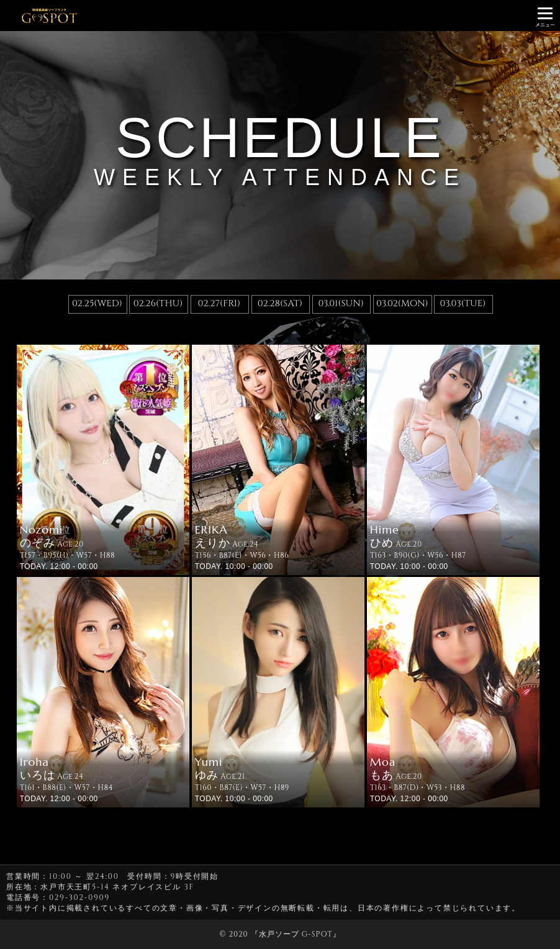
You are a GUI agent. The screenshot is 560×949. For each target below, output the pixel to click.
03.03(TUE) (463, 303)
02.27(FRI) (219, 303)
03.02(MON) (402, 303)
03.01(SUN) (341, 303)
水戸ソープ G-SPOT (296, 934)
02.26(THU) (158, 303)
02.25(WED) (97, 303)
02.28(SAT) (280, 303)
